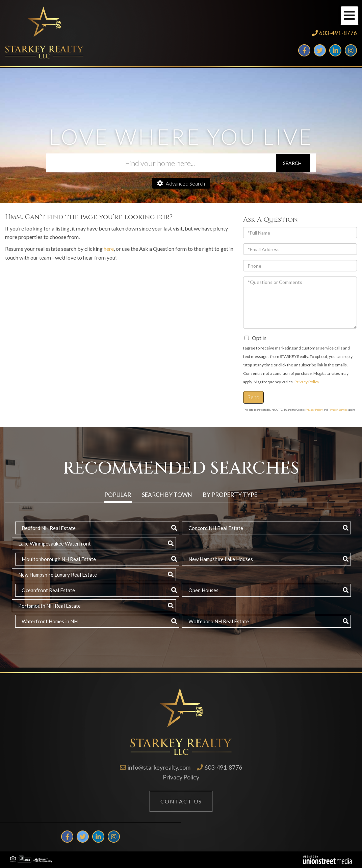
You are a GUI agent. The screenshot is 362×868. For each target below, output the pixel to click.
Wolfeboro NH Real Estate (219, 621)
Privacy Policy (307, 382)
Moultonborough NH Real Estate (59, 559)
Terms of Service (338, 410)
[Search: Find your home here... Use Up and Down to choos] (161, 163)
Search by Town (167, 495)
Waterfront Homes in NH (50, 621)
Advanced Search (185, 184)
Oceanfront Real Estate (48, 590)
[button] (293, 163)
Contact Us (181, 801)
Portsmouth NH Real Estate (49, 606)
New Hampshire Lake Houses (221, 559)
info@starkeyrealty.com (159, 767)
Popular (118, 495)
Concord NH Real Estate (216, 528)
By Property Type (230, 495)
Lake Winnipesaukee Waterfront (55, 544)
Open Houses (203, 590)
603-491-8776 (338, 33)
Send (253, 397)
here (109, 249)
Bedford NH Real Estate (49, 528)
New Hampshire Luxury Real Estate (58, 575)
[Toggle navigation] (350, 16)
